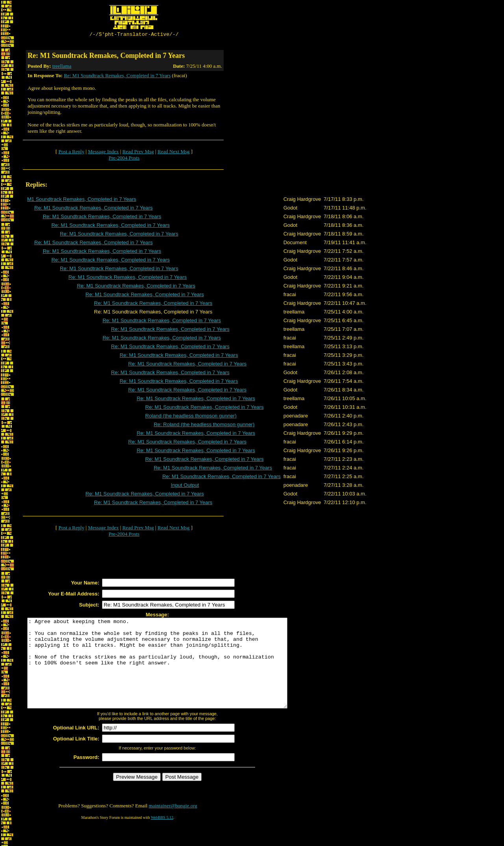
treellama (62, 67)
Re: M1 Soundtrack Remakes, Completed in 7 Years (117, 77)
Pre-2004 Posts (124, 159)
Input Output (185, 486)
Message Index (103, 153)
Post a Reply (71, 153)
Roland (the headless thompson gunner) (191, 417)
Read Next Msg (174, 153)
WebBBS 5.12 (162, 836)
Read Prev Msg (138, 153)
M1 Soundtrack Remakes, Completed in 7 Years (82, 200)
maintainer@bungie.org (173, 825)
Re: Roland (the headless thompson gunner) (204, 426)
